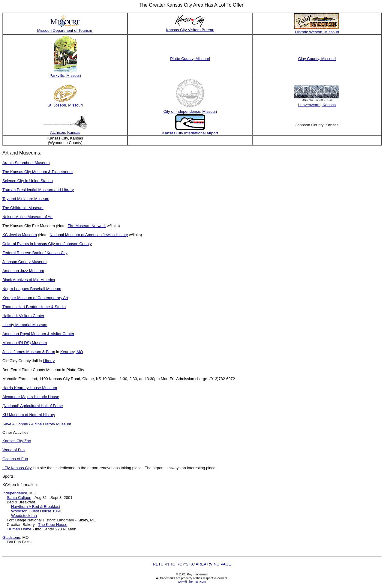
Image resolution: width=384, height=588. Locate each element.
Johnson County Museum (24, 262)
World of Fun (13, 450)
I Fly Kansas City (17, 468)
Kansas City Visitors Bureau (190, 30)
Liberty (49, 361)
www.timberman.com (192, 582)
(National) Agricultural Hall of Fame (33, 406)
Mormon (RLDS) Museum (25, 343)
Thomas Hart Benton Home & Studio (34, 307)
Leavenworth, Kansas (317, 105)
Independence (15, 493)
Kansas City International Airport (190, 133)
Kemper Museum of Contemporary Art (35, 298)
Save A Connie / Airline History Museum (37, 424)
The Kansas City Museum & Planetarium (37, 172)
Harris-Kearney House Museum (30, 388)
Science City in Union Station (28, 181)
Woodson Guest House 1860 (36, 511)
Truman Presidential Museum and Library (38, 190)
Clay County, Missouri (317, 59)
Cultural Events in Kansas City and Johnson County (47, 244)
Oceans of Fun (15, 459)
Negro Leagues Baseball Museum (32, 289)
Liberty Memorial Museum (25, 325)
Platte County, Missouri (190, 59)
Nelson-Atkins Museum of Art (28, 217)
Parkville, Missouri (65, 75)
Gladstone (11, 537)
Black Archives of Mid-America (29, 280)
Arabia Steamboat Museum (26, 163)
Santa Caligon (19, 498)
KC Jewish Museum (20, 235)
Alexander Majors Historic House (31, 397)
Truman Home (19, 529)
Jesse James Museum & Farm (29, 352)
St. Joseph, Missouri (65, 105)
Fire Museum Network (87, 226)
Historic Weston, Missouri (317, 32)
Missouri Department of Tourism (65, 30)
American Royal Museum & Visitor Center (38, 334)
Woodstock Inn (24, 516)
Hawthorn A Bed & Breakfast (36, 507)
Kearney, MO (72, 352)
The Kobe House (53, 525)
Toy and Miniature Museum (26, 199)
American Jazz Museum (23, 271)
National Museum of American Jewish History (89, 235)
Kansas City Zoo (17, 441)
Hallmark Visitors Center (23, 316)
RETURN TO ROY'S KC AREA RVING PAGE (192, 564)
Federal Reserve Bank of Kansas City (35, 253)
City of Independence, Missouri (190, 111)
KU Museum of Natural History (29, 415)
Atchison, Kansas (65, 132)
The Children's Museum (23, 208)
